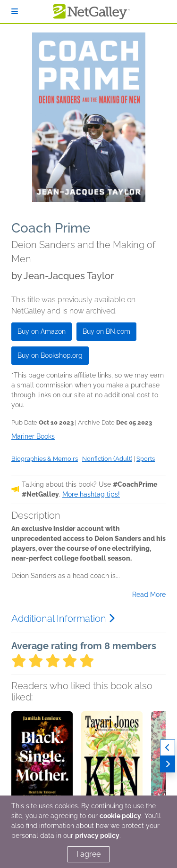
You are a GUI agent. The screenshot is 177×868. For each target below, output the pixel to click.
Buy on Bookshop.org (50, 355)
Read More (149, 595)
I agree (88, 854)
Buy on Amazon (42, 331)
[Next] (168, 764)
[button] (42, 761)
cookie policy (120, 816)
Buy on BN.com (106, 331)
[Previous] (168, 748)
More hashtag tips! (91, 494)
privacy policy (97, 836)
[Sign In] (15, 12)
